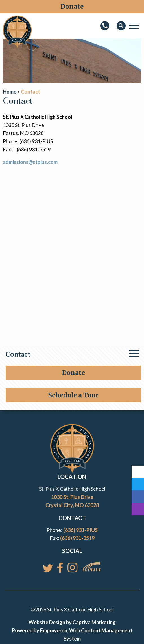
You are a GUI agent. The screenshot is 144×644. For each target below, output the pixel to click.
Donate (72, 7)
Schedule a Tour (73, 395)
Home (10, 92)
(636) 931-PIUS (80, 530)
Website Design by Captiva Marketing (72, 622)
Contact (18, 354)
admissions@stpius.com (30, 162)
